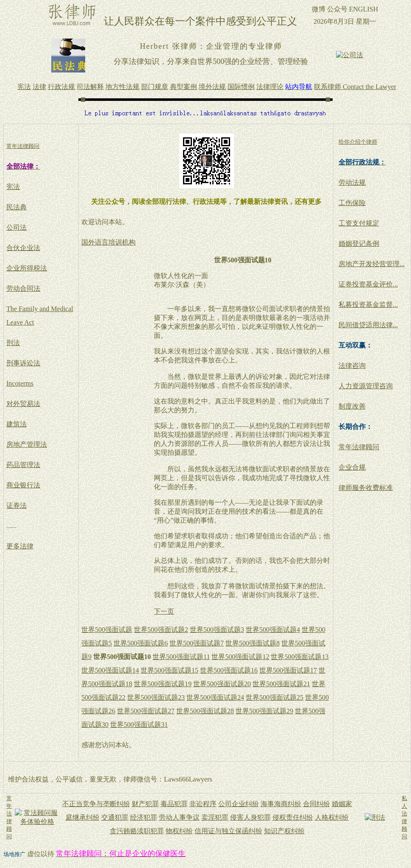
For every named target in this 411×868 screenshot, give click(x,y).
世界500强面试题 (107, 630)
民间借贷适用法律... (368, 325)
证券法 (17, 505)
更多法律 (20, 546)
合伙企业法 (23, 248)
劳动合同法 (23, 288)
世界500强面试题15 (169, 670)
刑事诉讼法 (23, 363)
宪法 (13, 187)
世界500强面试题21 (281, 684)
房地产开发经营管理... (372, 264)
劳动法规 (352, 182)
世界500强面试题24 (215, 697)
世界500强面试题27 (146, 711)
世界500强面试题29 (264, 711)
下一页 (164, 611)
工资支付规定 (359, 223)
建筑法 (17, 424)
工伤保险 (352, 203)
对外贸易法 (23, 404)
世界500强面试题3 (217, 630)
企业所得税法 (27, 268)
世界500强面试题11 (181, 657)
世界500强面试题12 (240, 657)
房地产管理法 (27, 444)
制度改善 (352, 406)
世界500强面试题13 (300, 657)
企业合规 (352, 467)
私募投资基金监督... (368, 305)
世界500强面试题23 (156, 697)
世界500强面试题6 (141, 643)
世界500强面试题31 (139, 725)
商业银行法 (23, 485)
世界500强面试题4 (273, 630)
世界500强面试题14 (110, 670)
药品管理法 (23, 465)
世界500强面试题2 (161, 630)
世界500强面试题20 (222, 684)
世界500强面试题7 (197, 643)
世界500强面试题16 (229, 670)
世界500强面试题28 (205, 711)
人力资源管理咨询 (366, 386)
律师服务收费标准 (366, 488)
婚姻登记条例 (359, 243)
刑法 (13, 343)
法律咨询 (352, 366)
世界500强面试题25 (275, 697)
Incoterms (20, 383)
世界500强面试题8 (253, 643)
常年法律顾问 (359, 447)
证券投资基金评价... (368, 284)
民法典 (17, 207)
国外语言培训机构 (108, 242)
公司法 (17, 227)
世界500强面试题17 (288, 670)
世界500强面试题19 (163, 684)
